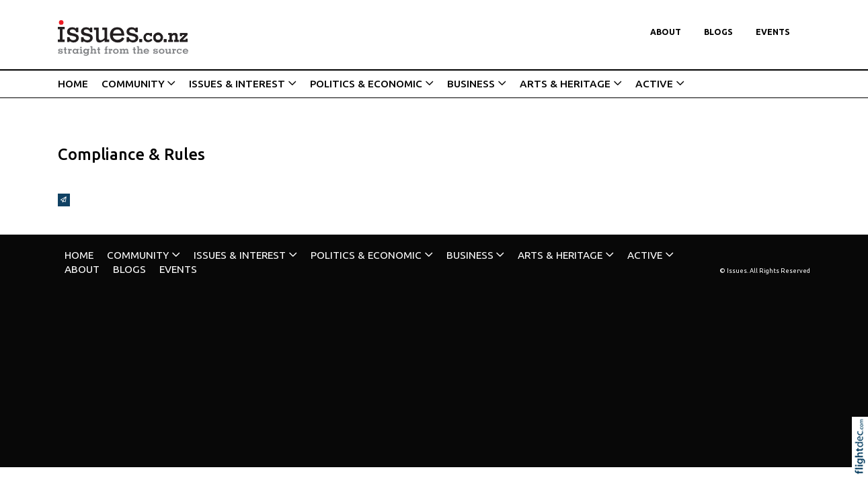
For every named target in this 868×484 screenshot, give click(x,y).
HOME (73, 84)
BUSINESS (471, 84)
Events (773, 32)
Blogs (718, 32)
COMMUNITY (133, 84)
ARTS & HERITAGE (565, 84)
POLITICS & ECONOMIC (366, 84)
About (666, 32)
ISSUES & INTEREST (237, 84)
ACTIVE (654, 84)
